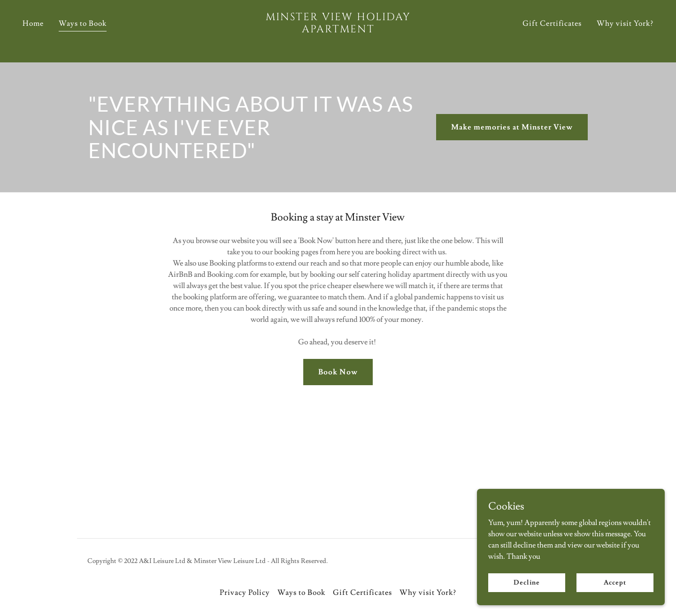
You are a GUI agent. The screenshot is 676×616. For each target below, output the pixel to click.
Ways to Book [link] (83, 38)
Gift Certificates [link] (552, 38)
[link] (338, 45)
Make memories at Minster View (512, 127)
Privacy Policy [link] (245, 593)
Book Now (338, 372)
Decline (526, 582)
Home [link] (33, 38)
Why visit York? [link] (625, 38)
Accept (615, 582)
